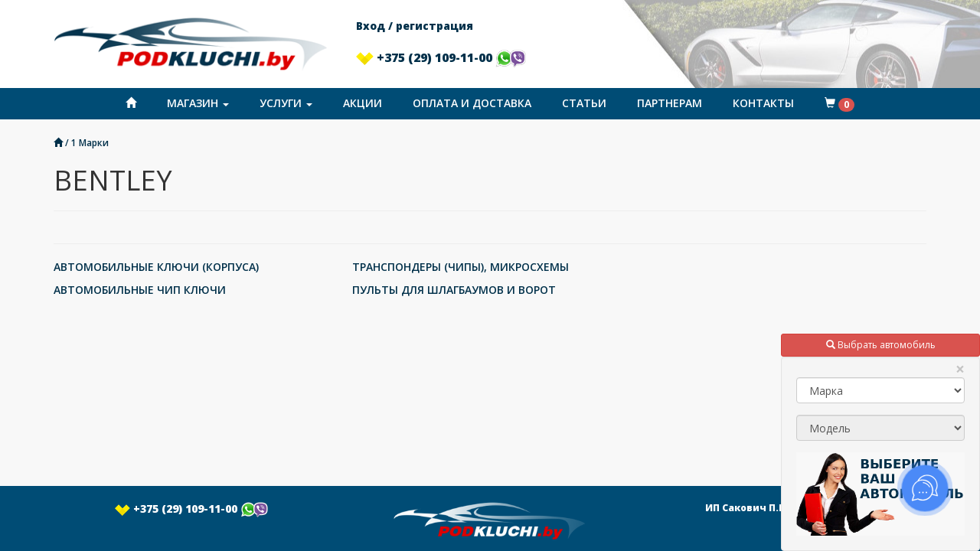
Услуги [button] (286, 103)
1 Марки (90, 142)
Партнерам (670, 103)
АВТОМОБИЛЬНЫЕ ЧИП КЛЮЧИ (140, 290)
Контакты (763, 103)
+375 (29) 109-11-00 (441, 57)
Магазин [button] (198, 103)
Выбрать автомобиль (881, 345)
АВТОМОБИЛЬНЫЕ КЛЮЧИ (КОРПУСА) (156, 267)
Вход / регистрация (415, 26)
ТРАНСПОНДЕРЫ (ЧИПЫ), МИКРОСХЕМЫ (461, 267)
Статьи (584, 103)
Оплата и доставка (472, 103)
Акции (363, 103)
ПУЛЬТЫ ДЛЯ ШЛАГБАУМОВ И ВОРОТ (454, 290)
